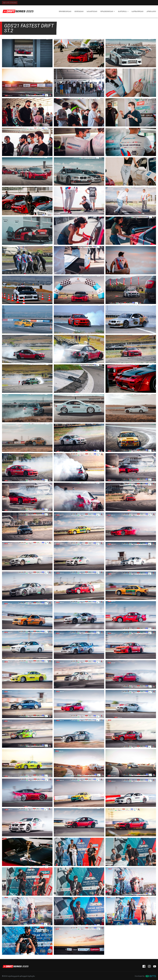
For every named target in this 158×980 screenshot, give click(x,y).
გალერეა (122, 11)
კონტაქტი (151, 11)
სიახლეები (92, 11)
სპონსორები (137, 11)
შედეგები (79, 11)
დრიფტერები (65, 11)
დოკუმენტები (107, 11)
